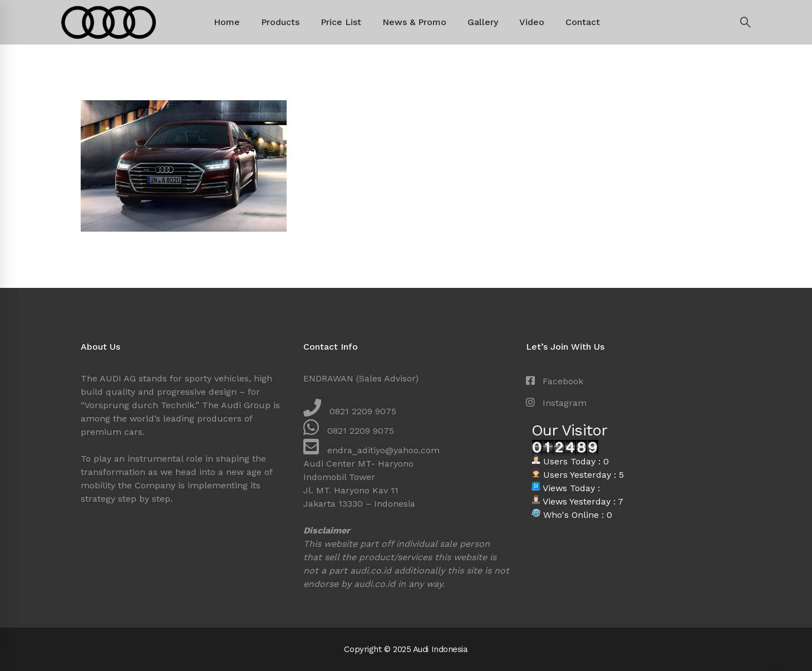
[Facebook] (555, 381)
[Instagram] (556, 403)
